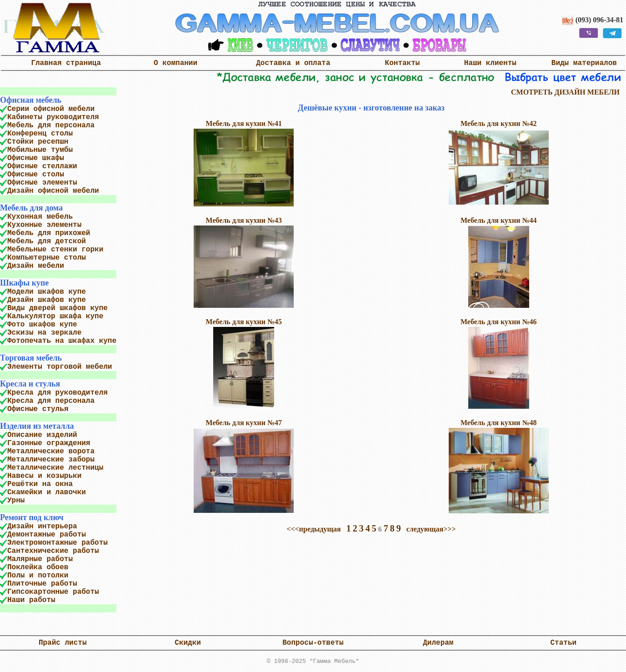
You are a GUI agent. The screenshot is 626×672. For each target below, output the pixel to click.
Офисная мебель (31, 100)
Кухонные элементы (44, 225)
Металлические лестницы (55, 468)
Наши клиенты (490, 63)
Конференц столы (40, 134)
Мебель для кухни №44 (499, 220)
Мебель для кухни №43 (244, 220)
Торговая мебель (31, 358)
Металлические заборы (51, 460)
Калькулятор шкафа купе (55, 316)
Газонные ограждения (49, 443)
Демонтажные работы (47, 535)
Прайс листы (63, 643)
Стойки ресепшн (38, 142)
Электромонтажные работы (58, 543)
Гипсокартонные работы (53, 592)
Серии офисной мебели (51, 109)
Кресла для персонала (51, 401)
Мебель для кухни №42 (499, 123)
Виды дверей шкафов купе (58, 308)
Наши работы (31, 600)
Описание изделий (42, 435)
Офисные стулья (38, 409)
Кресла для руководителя (58, 393)
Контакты (403, 63)
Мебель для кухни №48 (499, 423)
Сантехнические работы (53, 551)
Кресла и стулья (30, 384)
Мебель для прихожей (49, 233)
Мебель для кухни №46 (499, 322)
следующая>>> (431, 529)
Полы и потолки (38, 576)
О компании (175, 63)
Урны (16, 501)
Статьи (563, 643)
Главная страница (66, 63)
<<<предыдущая (314, 529)
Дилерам (438, 643)
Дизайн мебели (36, 266)
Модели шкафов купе (47, 292)
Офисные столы (36, 175)
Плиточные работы (42, 584)
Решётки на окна (40, 484)
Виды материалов (584, 63)
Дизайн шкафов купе (47, 300)
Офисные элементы (42, 183)
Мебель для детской (47, 241)
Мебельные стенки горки (55, 250)
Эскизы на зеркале (44, 333)
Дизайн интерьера (42, 527)
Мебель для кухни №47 (244, 423)
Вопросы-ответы (313, 643)
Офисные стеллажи (42, 166)
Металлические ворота (51, 451)
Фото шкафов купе (42, 325)
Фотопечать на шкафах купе (62, 341)
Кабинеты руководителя (53, 117)
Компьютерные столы (47, 258)
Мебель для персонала (51, 125)
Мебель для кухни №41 (244, 123)
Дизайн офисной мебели (53, 191)
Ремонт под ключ (32, 517)
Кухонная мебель (40, 217)
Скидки (188, 643)
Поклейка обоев (38, 567)
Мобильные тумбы (40, 150)
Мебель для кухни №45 (244, 322)
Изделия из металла (37, 426)
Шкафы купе (24, 283)
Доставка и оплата (293, 63)
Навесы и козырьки (44, 476)
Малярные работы (40, 559)
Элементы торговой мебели (60, 367)
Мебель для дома (31, 208)
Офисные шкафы (36, 158)
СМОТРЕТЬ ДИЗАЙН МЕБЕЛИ (565, 92)
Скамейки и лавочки (47, 492)
